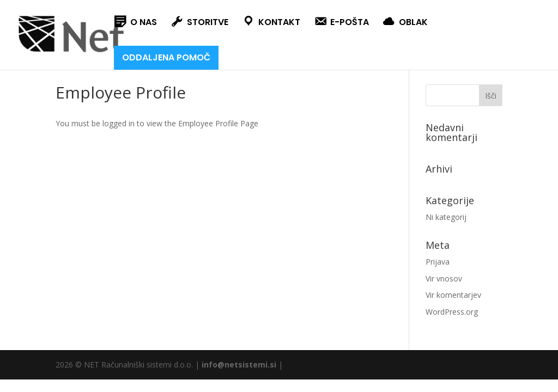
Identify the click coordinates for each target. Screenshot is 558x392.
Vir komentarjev (453, 295)
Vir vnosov (444, 278)
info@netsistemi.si (239, 365)
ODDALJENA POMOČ (166, 57)
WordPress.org (452, 312)
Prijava (438, 262)
